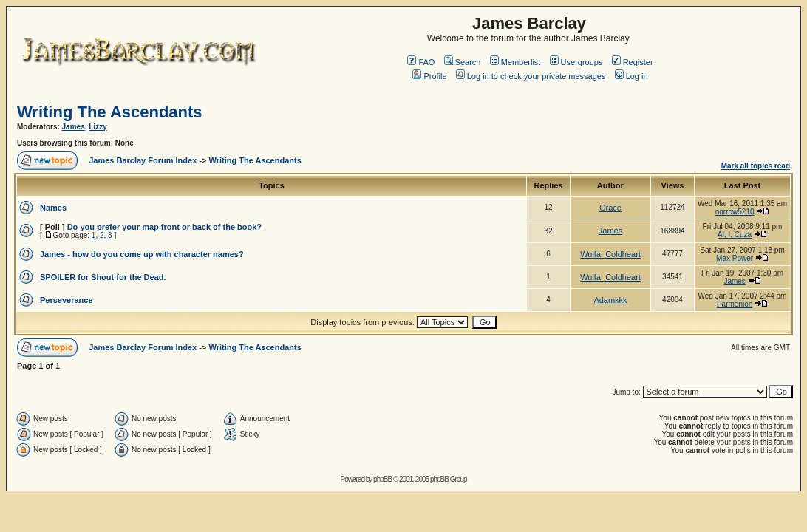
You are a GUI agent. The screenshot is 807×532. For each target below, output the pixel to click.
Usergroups (576, 62)
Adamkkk (610, 300)
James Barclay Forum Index (143, 160)
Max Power (735, 258)
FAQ (421, 62)
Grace (610, 208)
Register (633, 62)
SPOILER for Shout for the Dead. (103, 277)
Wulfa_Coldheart (610, 254)
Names (53, 208)
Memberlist (515, 62)
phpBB (382, 479)
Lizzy (98, 127)
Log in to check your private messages (531, 76)
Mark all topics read (756, 166)
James (74, 127)
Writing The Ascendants (110, 112)
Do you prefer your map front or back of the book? (164, 227)
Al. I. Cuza (735, 235)
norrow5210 (735, 212)
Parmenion (735, 304)
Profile (429, 76)
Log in (631, 76)
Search (463, 62)
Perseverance (67, 300)
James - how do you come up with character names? (142, 254)
